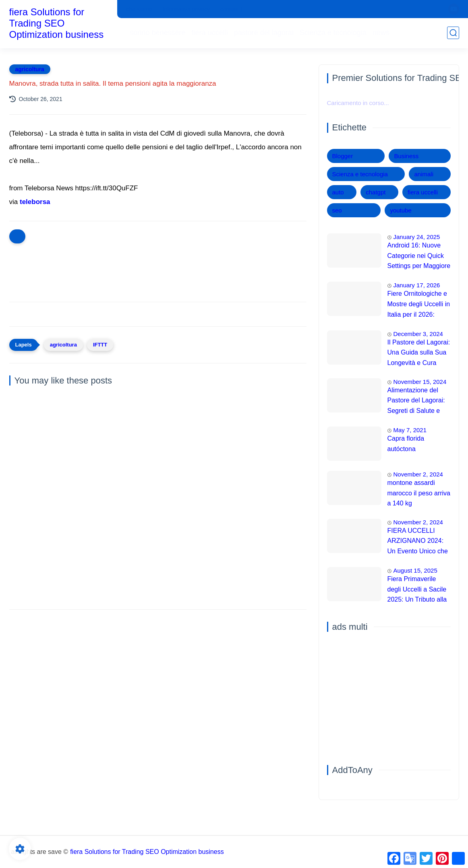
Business (406, 156)
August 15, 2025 (415, 570)
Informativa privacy (186, 9)
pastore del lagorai (264, 33)
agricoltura (30, 69)
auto (338, 192)
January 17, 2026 (417, 285)
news (381, 33)
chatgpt (376, 192)
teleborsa (35, 202)
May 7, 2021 (410, 430)
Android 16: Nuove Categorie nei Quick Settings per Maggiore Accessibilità (419, 257)
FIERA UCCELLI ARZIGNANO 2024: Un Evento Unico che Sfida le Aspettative (418, 542)
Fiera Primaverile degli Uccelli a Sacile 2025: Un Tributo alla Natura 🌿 (417, 590)
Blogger (343, 156)
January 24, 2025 (417, 237)
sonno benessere (158, 33)
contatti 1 (232, 9)
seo (337, 210)
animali (424, 174)
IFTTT (100, 345)
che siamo (139, 9)
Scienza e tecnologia (333, 33)
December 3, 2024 (418, 334)
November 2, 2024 (418, 474)
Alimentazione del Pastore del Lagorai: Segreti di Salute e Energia (416, 402)
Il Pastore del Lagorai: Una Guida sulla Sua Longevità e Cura (419, 353)
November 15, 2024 (420, 382)
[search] (453, 33)
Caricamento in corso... (358, 103)
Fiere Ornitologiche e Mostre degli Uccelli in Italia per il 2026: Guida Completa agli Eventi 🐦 (419, 305)
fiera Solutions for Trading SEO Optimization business (57, 23)
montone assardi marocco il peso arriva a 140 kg (419, 493)
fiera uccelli (210, 33)
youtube (401, 210)
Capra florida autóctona (406, 444)
